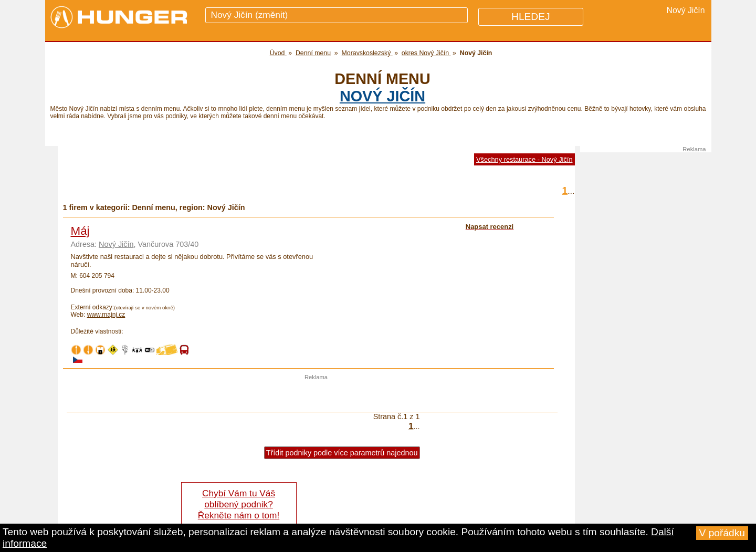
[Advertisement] (316, 396)
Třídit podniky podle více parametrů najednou (342, 453)
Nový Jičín (382, 96)
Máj (80, 231)
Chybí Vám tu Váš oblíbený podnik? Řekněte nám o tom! (239, 504)
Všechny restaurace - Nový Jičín (524, 159)
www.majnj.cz (106, 315)
